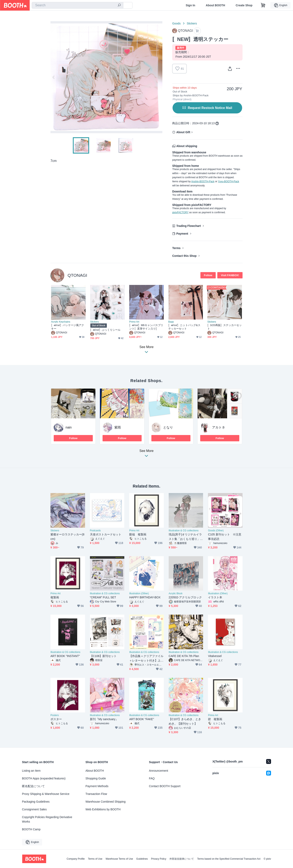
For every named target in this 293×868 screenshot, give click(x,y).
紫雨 (118, 427)
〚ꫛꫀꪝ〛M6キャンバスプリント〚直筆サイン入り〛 (146, 327)
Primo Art (134, 322)
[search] (119, 5)
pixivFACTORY (180, 212)
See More (146, 454)
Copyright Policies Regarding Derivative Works (47, 819)
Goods (176, 23)
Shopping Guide (96, 778)
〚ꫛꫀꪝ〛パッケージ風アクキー (68, 327)
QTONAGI (77, 275)
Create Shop (244, 5)
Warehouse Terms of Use (119, 859)
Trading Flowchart (189, 226)
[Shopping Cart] (263, 5)
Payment (182, 234)
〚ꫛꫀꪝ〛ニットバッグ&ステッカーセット (184, 327)
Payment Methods (97, 786)
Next (159, 77)
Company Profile (76, 859)
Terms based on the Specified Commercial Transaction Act (229, 859)
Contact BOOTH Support (165, 786)
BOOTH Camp (31, 829)
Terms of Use (95, 859)
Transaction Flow (96, 794)
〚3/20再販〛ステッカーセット (225, 327)
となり (168, 427)
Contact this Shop (184, 256)
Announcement (159, 771)
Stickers (192, 23)
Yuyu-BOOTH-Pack (228, 181)
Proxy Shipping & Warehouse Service (46, 794)
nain (69, 427)
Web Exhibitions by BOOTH (103, 809)
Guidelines (142, 859)
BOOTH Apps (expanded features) (44, 778)
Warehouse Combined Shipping (106, 802)
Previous (54, 77)
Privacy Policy (159, 859)
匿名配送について (33, 786)
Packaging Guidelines (36, 802)
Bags (171, 322)
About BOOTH (215, 5)
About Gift (183, 132)
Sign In (191, 5)
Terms (176, 248)
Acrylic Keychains (61, 322)
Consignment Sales (34, 809)
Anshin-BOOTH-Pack (203, 181)
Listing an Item (31, 771)
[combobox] (78, 5)
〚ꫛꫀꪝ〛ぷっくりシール (105, 330)
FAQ (152, 778)
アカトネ (219, 427)
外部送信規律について (182, 859)
